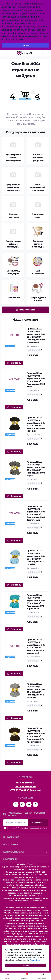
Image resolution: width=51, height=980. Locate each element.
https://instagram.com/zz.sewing (16, 804)
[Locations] (43, 53)
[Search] (8, 53)
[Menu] (4, 53)
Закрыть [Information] (26, 45)
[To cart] (14, 363)
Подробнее (35, 960)
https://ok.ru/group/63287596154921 (35, 804)
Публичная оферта (23, 828)
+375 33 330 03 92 (26, 783)
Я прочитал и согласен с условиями (27, 828)
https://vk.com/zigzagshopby (22, 804)
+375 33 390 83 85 (26, 786)
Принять (26, 966)
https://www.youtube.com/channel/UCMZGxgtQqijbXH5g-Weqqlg (29, 804)
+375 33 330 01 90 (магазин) (26, 790)
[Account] (48, 53)
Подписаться (38, 823)
